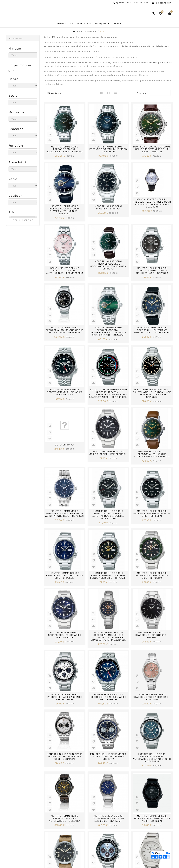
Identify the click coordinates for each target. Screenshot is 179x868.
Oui (13, 89)
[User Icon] (161, 3)
